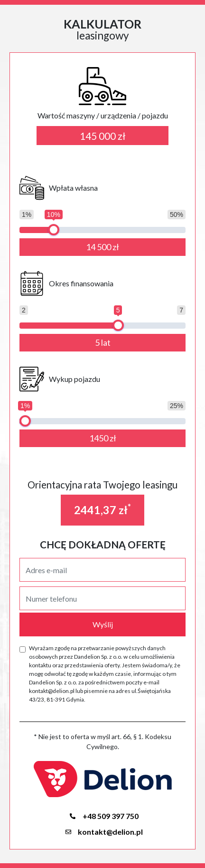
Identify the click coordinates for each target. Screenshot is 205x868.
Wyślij (103, 624)
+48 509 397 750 (103, 816)
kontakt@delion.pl (102, 832)
